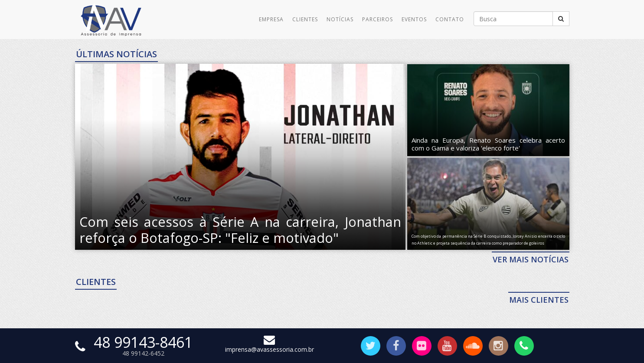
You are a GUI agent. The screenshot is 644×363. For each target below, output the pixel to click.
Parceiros (378, 19)
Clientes (305, 19)
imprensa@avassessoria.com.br (270, 345)
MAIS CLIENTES (539, 300)
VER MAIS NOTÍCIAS (531, 259)
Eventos (414, 19)
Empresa (271, 19)
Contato (450, 19)
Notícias (340, 19)
